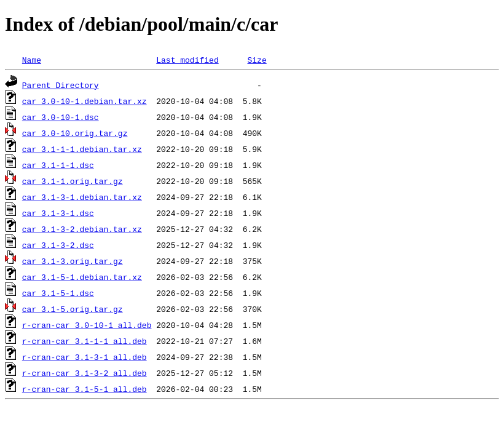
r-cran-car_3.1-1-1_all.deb (85, 341)
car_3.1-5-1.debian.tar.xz (82, 277)
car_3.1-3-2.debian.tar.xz (82, 229)
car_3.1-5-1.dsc (58, 293)
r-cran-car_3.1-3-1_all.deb (85, 357)
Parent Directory (61, 85)
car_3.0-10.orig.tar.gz (75, 133)
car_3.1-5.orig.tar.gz (73, 309)
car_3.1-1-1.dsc (58, 165)
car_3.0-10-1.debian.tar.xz (85, 101)
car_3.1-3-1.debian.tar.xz (82, 197)
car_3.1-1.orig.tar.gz (73, 181)
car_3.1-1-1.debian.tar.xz (82, 149)
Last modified (187, 60)
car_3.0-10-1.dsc (61, 117)
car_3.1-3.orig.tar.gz (73, 261)
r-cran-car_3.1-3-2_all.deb (85, 373)
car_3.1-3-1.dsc (58, 213)
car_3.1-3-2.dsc (58, 245)
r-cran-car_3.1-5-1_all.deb (85, 389)
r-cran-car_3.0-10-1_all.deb (87, 325)
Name (32, 60)
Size (257, 60)
